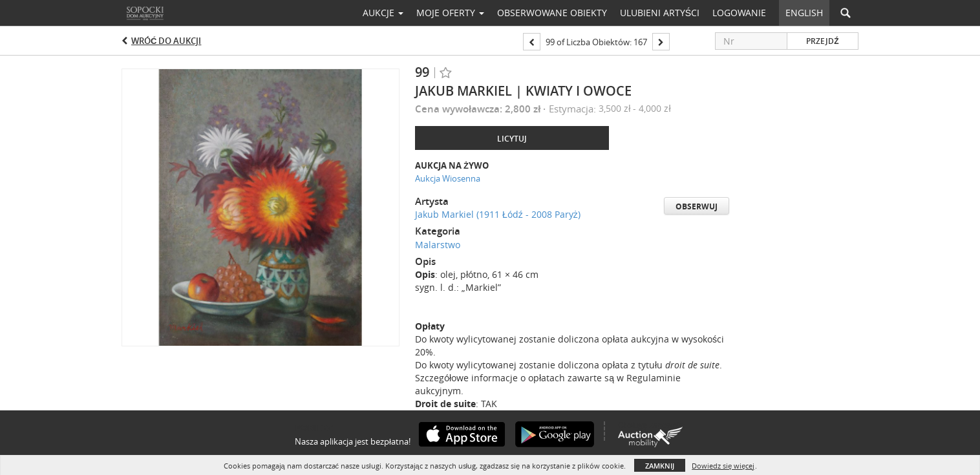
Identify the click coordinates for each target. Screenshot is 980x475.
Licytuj (512, 139)
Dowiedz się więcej (723, 466)
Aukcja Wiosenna (448, 178)
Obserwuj (697, 206)
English (804, 13)
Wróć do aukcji (166, 41)
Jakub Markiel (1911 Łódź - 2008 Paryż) (498, 214)
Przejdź (822, 41)
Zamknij (660, 466)
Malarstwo (438, 245)
